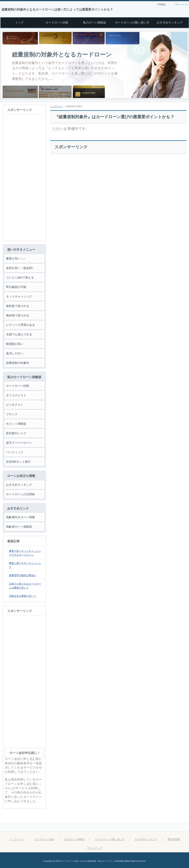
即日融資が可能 (16, 287)
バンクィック (15, 452)
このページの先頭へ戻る (170, 827)
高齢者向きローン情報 (20, 517)
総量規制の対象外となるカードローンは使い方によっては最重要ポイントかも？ (57, 9)
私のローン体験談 (75, 839)
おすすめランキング (19, 485)
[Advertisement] (118, 184)
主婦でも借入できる (19, 334)
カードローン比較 (18, 386)
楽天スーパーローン (19, 443)
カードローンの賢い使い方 (110, 839)
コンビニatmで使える (20, 277)
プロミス (12, 414)
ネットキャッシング (19, 296)
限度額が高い (15, 344)
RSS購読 (162, 4)
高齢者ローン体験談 (19, 527)
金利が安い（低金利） (20, 268)
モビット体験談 (16, 424)
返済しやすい (15, 353)
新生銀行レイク (16, 433)
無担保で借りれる (18, 315)
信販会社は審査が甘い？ (23, 596)
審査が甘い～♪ (15, 258)
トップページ (56, 106)
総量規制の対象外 (18, 363)
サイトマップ (181, 4)
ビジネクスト (15, 405)
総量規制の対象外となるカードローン (62, 55)
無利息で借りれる (18, 306)
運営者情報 (174, 839)
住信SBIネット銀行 (18, 462)
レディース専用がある (20, 325)
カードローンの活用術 (20, 494)
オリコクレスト (16, 395)
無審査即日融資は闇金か (23, 575)
